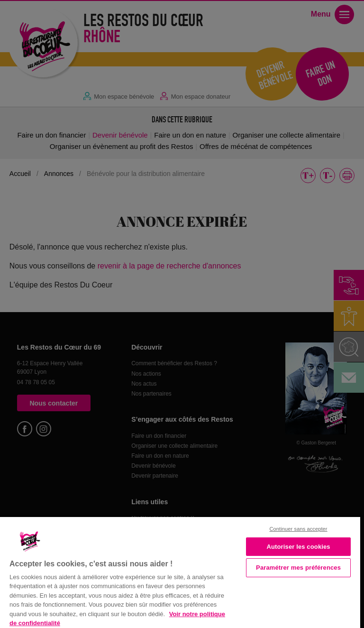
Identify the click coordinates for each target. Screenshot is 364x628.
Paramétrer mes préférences (298, 568)
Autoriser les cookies (298, 547)
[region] (180, 572)
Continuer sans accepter (299, 529)
